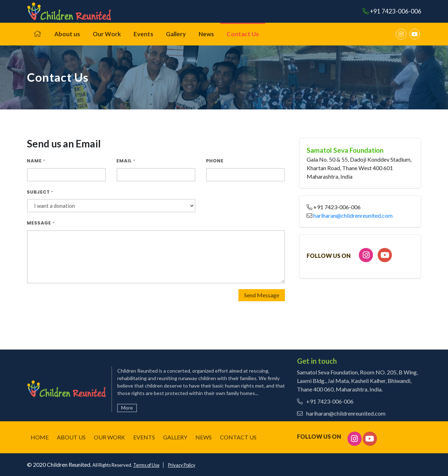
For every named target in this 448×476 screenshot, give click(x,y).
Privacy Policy (182, 465)
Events (143, 34)
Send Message (262, 295)
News (206, 34)
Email (126, 161)
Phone (215, 161)
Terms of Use (146, 465)
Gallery (176, 34)
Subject (40, 192)
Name (36, 161)
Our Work (107, 34)
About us (67, 34)
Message (41, 223)
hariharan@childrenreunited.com (353, 215)
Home (40, 437)
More (127, 408)
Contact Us (243, 34)
